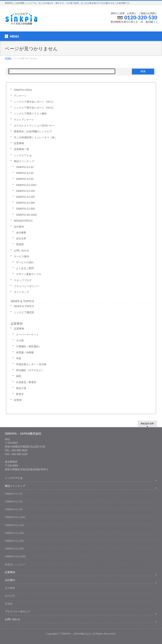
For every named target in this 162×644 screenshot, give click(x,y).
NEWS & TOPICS (22, 301)
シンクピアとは (23, 155)
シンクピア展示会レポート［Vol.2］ (34, 108)
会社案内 (19, 227)
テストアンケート (24, 120)
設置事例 (19, 143)
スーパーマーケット (27, 335)
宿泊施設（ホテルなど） (30, 370)
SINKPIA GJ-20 (25, 167)
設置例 (18, 400)
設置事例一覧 (22, 149)
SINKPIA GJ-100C (26, 185)
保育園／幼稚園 (25, 353)
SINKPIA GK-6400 (26, 215)
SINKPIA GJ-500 (25, 209)
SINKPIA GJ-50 (25, 179)
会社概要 (21, 233)
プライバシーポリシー (27, 286)
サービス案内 (22, 256)
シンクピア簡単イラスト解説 (30, 114)
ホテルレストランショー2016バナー (34, 126)
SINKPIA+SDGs (23, 90)
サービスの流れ (25, 262)
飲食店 (20, 394)
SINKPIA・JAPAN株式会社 (76, 634)
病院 (19, 376)
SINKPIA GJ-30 (25, 173)
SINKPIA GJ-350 (25, 203)
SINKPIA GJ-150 (25, 191)
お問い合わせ (22, 251)
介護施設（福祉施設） (29, 346)
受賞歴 (20, 244)
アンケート (20, 96)
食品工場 (21, 388)
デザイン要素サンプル (29, 274)
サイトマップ (22, 292)
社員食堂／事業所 (26, 382)
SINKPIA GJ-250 (25, 197)
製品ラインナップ (24, 161)
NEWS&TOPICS (23, 221)
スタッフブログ (23, 280)
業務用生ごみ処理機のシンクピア (33, 132)
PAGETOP (147, 424)
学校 (19, 358)
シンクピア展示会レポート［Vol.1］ (34, 102)
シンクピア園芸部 (24, 312)
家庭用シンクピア (15, 564)
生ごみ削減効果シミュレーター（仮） (35, 137)
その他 (20, 340)
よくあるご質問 (25, 268)
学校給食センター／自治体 (31, 364)
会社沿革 (21, 239)
